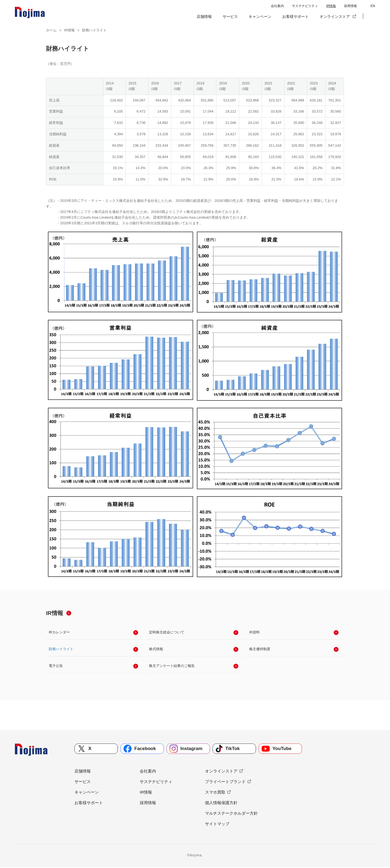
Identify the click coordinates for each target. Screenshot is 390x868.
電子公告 (56, 666)
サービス (230, 17)
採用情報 (350, 6)
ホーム (51, 30)
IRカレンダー (59, 632)
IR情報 (331, 6)
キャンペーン (260, 17)
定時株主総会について (167, 632)
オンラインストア (335, 17)
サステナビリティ (305, 6)
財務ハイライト (61, 649)
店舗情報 (204, 17)
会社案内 (277, 6)
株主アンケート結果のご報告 (172, 666)
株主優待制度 (260, 649)
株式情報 (156, 649)
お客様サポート (295, 17)
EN (373, 6)
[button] (371, 17)
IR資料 (254, 632)
